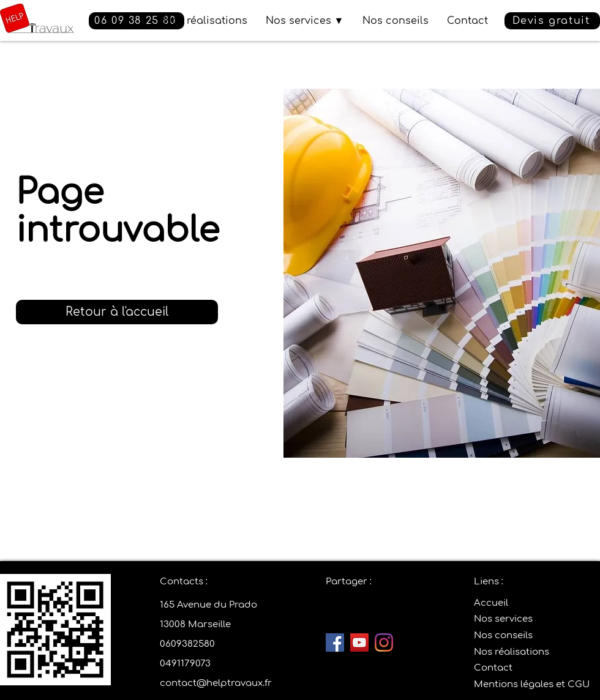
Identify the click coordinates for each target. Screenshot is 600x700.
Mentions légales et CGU (532, 684)
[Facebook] (335, 642)
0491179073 (185, 664)
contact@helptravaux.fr (216, 683)
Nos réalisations (512, 652)
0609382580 (187, 644)
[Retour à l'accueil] (117, 312)
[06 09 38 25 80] (137, 21)
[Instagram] (384, 642)
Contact (493, 668)
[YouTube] (359, 642)
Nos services (503, 619)
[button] (552, 21)
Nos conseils (503, 635)
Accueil (491, 603)
